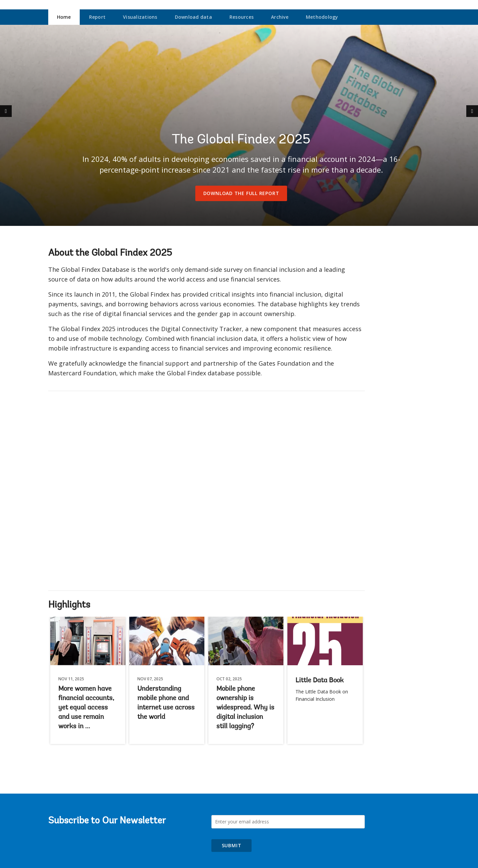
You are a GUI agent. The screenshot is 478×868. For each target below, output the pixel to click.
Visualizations (140, 17)
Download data (193, 17)
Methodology (322, 17)
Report (97, 17)
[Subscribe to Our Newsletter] (288, 822)
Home (64, 17)
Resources (242, 17)
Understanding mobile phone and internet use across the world (166, 703)
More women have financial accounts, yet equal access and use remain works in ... (86, 708)
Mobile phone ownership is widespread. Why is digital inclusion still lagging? (245, 708)
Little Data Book (320, 681)
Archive (280, 17)
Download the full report (241, 193)
